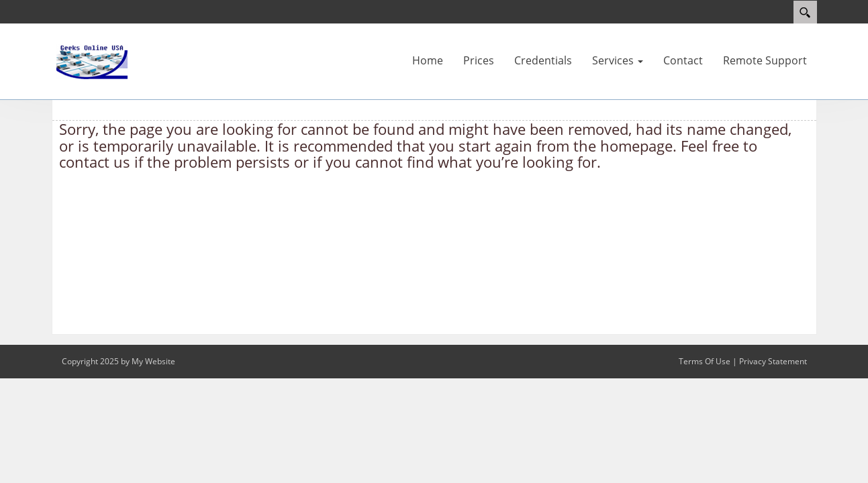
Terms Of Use (705, 361)
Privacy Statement (773, 361)
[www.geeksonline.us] (92, 60)
